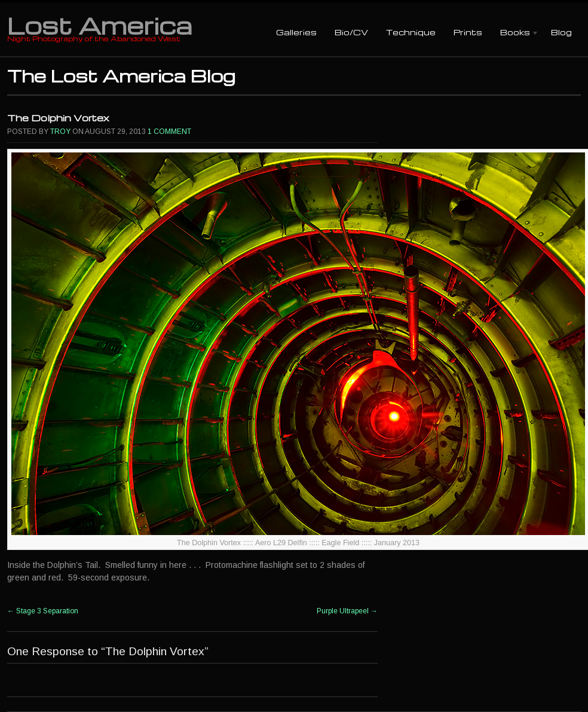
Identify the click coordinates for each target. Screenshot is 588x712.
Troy (60, 132)
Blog (561, 32)
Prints (468, 32)
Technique (411, 32)
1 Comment (169, 132)
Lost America (99, 25)
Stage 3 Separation (43, 611)
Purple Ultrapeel (347, 611)
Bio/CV (351, 32)
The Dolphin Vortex (58, 118)
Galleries (296, 32)
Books (515, 33)
